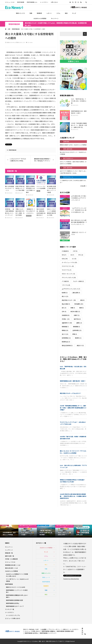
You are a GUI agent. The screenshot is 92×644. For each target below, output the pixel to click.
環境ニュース (46, 577)
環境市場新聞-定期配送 (48, 631)
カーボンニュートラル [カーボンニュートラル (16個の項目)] (69, 262)
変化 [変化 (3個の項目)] (64, 308)
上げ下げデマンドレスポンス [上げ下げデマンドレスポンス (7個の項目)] (71, 289)
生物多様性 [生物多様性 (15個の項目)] (77, 330)
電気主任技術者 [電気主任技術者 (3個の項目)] (67, 345)
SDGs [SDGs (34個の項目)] (65, 259)
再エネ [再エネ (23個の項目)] (65, 296)
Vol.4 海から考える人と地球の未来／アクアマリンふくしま (73, 466)
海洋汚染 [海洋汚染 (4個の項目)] (77, 319)
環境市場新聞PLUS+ (32, 2)
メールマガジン (44, 2)
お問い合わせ (54, 2)
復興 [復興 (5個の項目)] (81, 308)
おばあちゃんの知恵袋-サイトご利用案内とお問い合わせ (17, 575)
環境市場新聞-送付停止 (13, 603)
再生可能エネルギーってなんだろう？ (71, 393)
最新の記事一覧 (10, 556)
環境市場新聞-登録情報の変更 (14, 600)
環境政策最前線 (14, 24)
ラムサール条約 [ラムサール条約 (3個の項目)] (78, 281)
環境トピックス (20, 13)
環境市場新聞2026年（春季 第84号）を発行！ (73, 381)
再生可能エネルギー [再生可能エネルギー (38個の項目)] (69, 300)
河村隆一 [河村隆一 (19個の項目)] (66, 319)
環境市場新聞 (21, 2)
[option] (9, 531)
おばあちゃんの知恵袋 (40, 18)
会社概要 (44, 629)
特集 (46, 569)
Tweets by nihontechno (71, 579)
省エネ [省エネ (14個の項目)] (65, 334)
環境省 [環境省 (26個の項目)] (65, 330)
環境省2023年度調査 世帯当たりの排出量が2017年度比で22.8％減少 (72, 481)
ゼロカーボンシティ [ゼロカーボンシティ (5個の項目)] (68, 274)
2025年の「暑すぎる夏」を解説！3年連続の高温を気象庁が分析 (73, 438)
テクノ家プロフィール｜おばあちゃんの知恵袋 (17, 580)
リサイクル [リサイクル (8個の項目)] (66, 285)
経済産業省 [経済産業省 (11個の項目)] (66, 338)
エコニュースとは (10, 2)
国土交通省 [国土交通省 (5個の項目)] (66, 304)
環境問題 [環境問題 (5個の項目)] (77, 327)
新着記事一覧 (9, 553)
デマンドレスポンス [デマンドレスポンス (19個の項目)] (69, 278)
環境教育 (39, 13)
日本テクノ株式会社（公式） (31, 629)
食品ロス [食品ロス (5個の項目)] (80, 345)
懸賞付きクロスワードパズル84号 (16, 587)
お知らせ (65, 629)
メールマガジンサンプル (13, 615)
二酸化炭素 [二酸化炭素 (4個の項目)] (76, 293)
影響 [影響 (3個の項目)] (73, 308)
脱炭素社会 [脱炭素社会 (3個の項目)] (66, 342)
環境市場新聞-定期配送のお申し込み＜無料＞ (17, 596)
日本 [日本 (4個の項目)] (64, 311)
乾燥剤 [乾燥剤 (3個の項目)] (65, 293)
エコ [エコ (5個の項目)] (74, 259)
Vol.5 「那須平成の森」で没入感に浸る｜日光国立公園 (73, 367)
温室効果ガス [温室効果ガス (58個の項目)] (67, 323)
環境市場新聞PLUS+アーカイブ (15, 606)
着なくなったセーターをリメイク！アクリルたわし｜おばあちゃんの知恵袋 (73, 452)
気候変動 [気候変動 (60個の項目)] (66, 315)
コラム (58, 13)
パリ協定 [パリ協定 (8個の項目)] (65, 281)
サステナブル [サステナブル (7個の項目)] (67, 270)
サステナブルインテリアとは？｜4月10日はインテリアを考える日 (73, 423)
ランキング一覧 (10, 609)
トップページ (9, 550)
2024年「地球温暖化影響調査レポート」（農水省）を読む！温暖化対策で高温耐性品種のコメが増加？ (73, 408)
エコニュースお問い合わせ (13, 618)
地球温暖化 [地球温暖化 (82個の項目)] (79, 304)
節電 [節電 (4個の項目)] (75, 334)
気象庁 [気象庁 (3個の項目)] (77, 315)
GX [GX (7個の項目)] (72, 255)
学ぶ (46, 565)
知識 (31, 13)
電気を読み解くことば (11, 568)
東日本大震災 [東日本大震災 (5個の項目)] (75, 311)
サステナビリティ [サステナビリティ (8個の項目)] (68, 266)
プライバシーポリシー (55, 629)
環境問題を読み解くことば (13, 565)
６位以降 (83, 186)
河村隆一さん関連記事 (11, 559)
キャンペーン (55, 18)
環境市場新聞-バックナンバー (48, 633)
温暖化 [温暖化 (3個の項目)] (79, 323)
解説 (66, 13)
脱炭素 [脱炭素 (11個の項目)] (78, 338)
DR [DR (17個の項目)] (64, 255)
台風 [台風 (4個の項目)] (82, 300)
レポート (49, 13)
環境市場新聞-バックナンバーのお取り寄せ (17, 591)
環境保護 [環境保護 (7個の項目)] (65, 327)
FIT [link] (12, 64)
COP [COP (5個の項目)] (75, 251)
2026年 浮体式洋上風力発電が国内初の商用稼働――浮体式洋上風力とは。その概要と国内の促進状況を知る (73, 496)
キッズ (74, 13)
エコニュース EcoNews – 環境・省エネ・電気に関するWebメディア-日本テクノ (73, 359)
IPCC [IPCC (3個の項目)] (81, 255)
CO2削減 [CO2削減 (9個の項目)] (65, 251)
